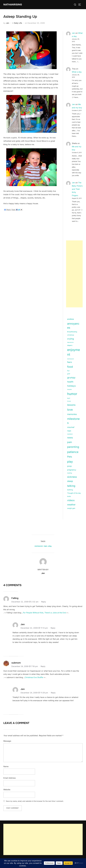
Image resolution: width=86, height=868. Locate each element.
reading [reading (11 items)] (70, 473)
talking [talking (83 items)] (71, 486)
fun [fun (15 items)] (68, 371)
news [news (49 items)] (70, 438)
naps (45, 546)
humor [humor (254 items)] (72, 394)
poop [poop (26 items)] (69, 466)
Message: (7, 741)
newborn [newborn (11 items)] (70, 434)
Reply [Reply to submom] (43, 666)
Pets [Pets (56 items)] (70, 457)
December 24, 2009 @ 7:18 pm (25, 666)
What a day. (77, 72)
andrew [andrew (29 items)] (71, 319)
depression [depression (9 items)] (70, 342)
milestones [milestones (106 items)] (73, 421)
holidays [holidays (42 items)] (71, 386)
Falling (15, 598)
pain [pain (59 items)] (70, 442)
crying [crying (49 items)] (70, 339)
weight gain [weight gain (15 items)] (71, 508)
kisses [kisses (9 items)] (69, 401)
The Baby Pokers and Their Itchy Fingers (77, 189)
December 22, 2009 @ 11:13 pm (34, 628)
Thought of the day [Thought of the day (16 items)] (74, 493)
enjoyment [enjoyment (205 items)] (74, 352)
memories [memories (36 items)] (72, 414)
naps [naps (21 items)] (69, 431)
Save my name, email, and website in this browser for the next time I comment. (35, 801)
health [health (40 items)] (70, 382)
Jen (8, 23)
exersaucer (39, 546)
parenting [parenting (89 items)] (73, 447)
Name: (6, 766)
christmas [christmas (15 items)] (71, 335)
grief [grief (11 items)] (69, 374)
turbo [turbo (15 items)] (69, 496)
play (50, 546)
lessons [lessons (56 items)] (71, 405)
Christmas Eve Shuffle (34, 677)
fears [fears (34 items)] (70, 362)
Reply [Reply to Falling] (44, 602)
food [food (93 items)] (70, 367)
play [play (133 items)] (70, 462)
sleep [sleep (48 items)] (70, 481)
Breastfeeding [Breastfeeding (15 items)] (72, 332)
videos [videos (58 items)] (71, 500)
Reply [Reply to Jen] (53, 628)
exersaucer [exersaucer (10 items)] (71, 359)
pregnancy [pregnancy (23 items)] (72, 470)
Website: (7, 790)
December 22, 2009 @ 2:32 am (25, 602)
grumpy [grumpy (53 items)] (71, 378)
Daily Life (18, 23)
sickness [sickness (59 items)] (72, 477)
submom (16, 663)
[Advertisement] (74, 274)
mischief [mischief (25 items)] (71, 427)
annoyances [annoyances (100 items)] (73, 326)
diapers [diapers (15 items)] (70, 345)
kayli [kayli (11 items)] (69, 398)
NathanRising (13, 4)
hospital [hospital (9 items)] (69, 389)
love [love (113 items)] (70, 410)
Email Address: (10, 778)
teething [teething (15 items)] (70, 490)
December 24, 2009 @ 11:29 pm (35, 693)
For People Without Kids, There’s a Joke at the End (44, 613)
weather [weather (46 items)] (71, 505)
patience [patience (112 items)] (73, 452)
